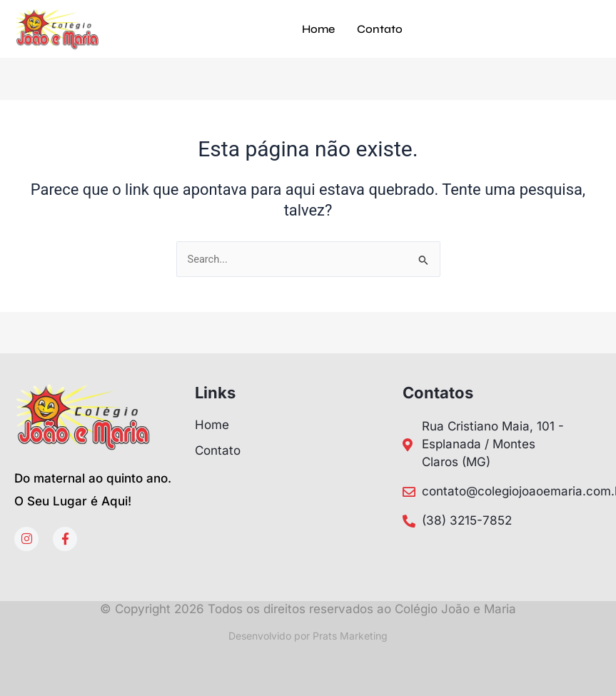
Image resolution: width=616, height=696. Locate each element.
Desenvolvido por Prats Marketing (308, 636)
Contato (380, 29)
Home (318, 29)
